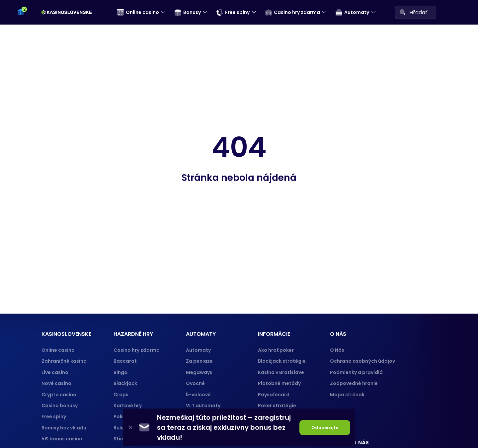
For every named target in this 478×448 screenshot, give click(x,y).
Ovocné (195, 383)
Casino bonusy (60, 406)
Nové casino (56, 383)
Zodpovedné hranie (354, 383)
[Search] (402, 12)
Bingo (120, 372)
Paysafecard (274, 395)
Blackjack (125, 383)
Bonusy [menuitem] (188, 12)
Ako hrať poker (276, 350)
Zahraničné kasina (64, 361)
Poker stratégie (277, 406)
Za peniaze (199, 361)
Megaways (199, 372)
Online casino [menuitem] (138, 12)
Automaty (198, 350)
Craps (121, 395)
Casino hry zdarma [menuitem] (293, 12)
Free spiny (54, 416)
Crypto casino (59, 395)
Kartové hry (128, 406)
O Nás (337, 350)
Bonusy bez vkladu (64, 428)
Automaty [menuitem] (352, 12)
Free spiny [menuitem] (233, 12)
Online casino (58, 350)
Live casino (55, 372)
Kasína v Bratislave (281, 372)
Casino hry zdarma (137, 350)
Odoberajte (325, 428)
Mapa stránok (347, 395)
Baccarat (125, 361)
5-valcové (198, 395)
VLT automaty (204, 406)
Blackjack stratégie (282, 361)
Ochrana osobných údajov (362, 361)
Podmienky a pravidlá (356, 372)
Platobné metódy (279, 383)
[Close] (130, 428)
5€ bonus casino (62, 439)
